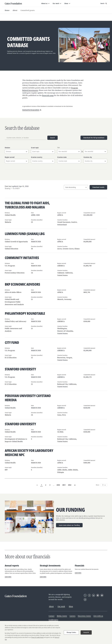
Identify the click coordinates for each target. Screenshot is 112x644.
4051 (64, 485)
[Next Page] (75, 485)
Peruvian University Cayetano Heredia (28, 398)
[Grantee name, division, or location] (25, 138)
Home (7, 10)
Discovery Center (84, 616)
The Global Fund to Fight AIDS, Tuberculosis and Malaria (27, 205)
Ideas (71, 606)
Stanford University (20, 369)
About (15, 10)
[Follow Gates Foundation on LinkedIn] (94, 595)
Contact (51, 616)
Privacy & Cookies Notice (37, 637)
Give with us (98, 616)
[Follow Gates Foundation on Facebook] (89, 595)
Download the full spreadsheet (94, 138)
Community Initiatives (22, 258)
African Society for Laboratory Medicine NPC (29, 453)
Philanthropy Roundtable (25, 313)
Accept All (86, 632)
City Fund (12, 342)
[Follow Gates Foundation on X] (85, 595)
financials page (48, 95)
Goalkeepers (53, 620)
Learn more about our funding (69, 525)
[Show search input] (104, 3)
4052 (70, 485)
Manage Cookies (71, 632)
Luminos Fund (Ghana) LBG (25, 234)
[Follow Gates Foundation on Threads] (85, 600)
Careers (72, 616)
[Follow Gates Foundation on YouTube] (102, 595)
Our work (61, 606)
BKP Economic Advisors (22, 284)
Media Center (62, 616)
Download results (97, 188)
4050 (58, 485)
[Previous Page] (37, 485)
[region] (56, 632)
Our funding (70, 510)
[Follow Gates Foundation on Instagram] (98, 595)
